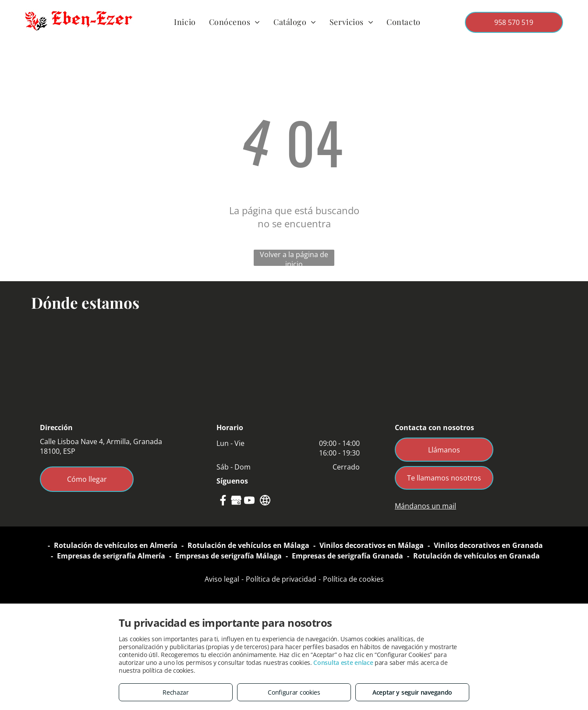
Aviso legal (222, 579)
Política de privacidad (281, 579)
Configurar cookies (294, 692)
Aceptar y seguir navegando (412, 692)
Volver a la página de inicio (294, 258)
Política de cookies (353, 579)
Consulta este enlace (343, 662)
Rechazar (176, 692)
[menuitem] (185, 22)
